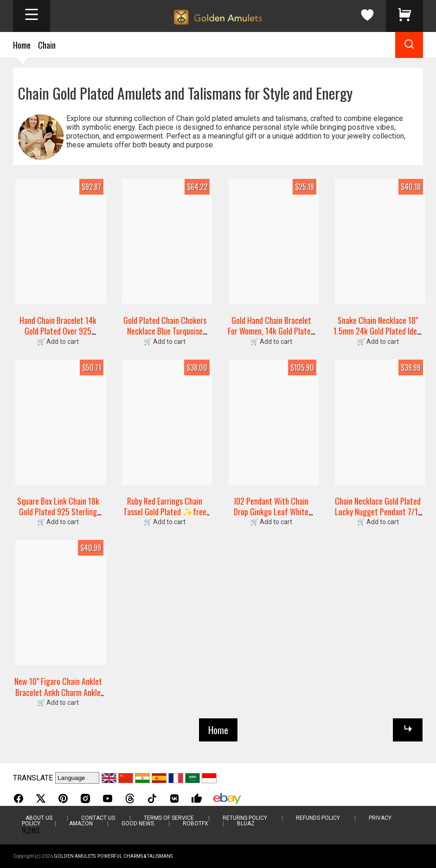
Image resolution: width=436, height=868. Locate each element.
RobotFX (196, 824)
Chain (47, 45)
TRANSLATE (33, 778)
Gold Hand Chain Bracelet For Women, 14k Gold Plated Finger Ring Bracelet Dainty (271, 331)
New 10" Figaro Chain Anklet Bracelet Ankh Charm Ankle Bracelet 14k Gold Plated (58, 692)
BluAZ (246, 824)
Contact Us (98, 818)
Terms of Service (169, 818)
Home (22, 45)
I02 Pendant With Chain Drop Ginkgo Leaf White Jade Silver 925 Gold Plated (271, 512)
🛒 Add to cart (58, 342)
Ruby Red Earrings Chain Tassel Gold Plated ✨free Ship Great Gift (165, 512)
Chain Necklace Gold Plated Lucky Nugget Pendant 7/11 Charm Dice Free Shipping (378, 512)
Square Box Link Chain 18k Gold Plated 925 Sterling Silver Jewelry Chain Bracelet (58, 517)
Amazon (81, 824)
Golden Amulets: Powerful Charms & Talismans (113, 856)
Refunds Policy (318, 818)
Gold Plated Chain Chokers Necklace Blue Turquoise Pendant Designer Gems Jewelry (165, 336)
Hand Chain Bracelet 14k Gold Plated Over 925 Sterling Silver (58, 331)
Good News (138, 824)
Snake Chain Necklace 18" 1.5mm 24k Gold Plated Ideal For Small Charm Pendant (378, 331)
